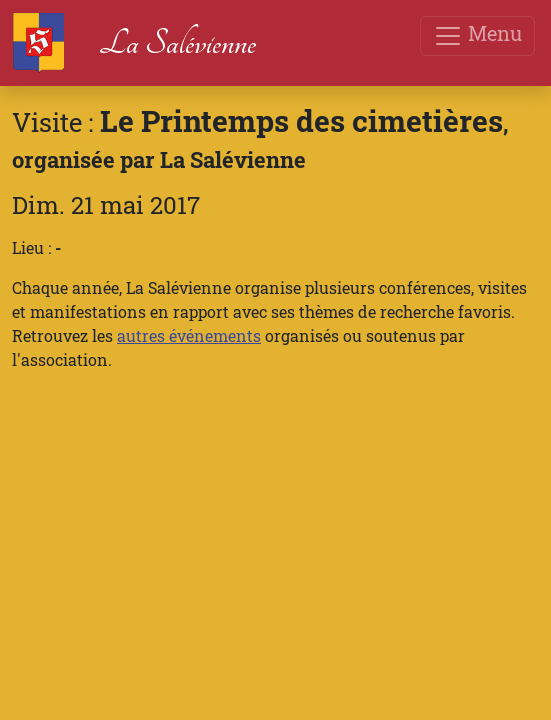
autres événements (189, 335)
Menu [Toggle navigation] (477, 35)
